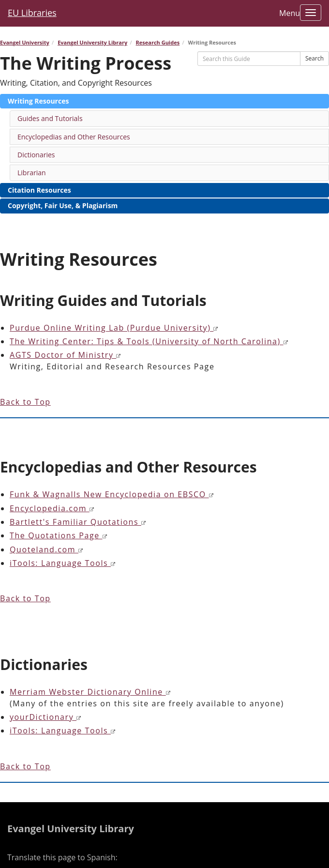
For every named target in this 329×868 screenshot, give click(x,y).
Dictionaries (36, 155)
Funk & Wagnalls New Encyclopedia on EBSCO (112, 494)
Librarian (32, 173)
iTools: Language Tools (63, 563)
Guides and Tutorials (50, 118)
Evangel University (25, 42)
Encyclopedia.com (52, 508)
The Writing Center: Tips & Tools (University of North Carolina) (149, 341)
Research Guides (158, 42)
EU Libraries (32, 13)
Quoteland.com (47, 549)
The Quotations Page (59, 535)
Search (314, 58)
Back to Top (25, 402)
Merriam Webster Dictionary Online (90, 692)
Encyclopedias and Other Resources (74, 137)
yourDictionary (46, 717)
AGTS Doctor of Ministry (66, 355)
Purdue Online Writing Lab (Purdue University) (114, 328)
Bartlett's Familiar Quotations (78, 522)
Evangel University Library (92, 42)
